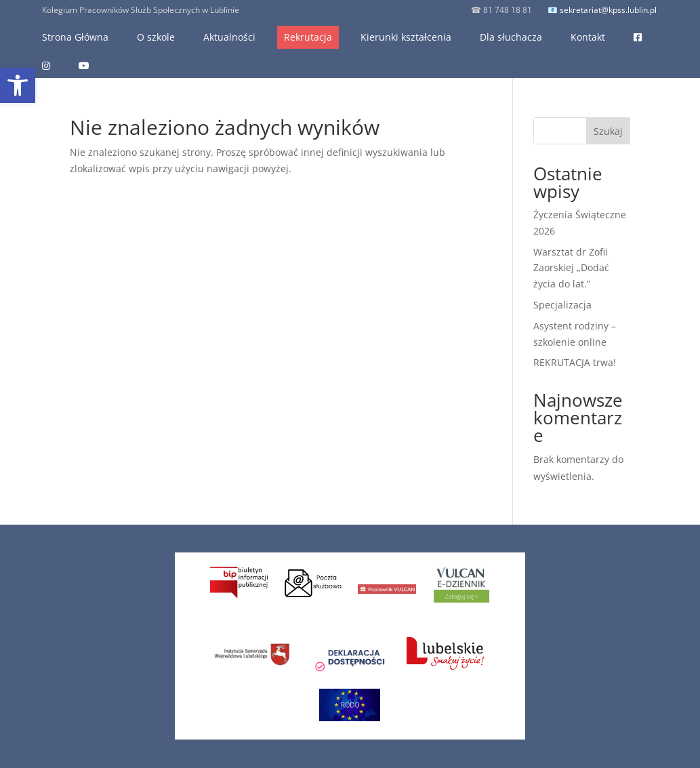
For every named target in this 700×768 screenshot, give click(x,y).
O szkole (156, 37)
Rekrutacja (308, 37)
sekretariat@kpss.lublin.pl (608, 10)
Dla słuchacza (511, 37)
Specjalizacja (562, 305)
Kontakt (588, 37)
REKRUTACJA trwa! (575, 362)
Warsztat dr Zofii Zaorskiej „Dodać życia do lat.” (571, 268)
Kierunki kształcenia (406, 37)
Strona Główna (75, 37)
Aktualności (229, 37)
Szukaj (608, 131)
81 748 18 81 (507, 10)
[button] (18, 85)
